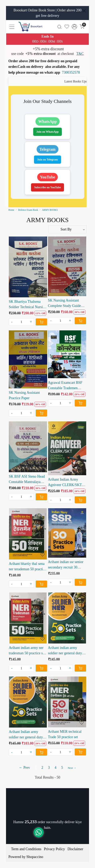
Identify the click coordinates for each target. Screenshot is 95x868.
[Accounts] (74, 27)
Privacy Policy (54, 849)
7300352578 (71, 72)
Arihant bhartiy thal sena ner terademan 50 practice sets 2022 (27, 567)
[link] (59, 27)
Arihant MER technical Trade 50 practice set (65, 734)
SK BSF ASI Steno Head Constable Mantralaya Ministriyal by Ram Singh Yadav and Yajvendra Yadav (28, 480)
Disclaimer (75, 849)
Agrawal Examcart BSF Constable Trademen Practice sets (65, 386)
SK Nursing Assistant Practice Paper (24, 395)
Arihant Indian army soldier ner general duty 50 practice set (26, 735)
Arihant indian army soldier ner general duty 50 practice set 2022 (65, 651)
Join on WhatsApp (48, 132)
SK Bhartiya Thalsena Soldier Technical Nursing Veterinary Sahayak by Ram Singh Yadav (28, 305)
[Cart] (41, 322)
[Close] (84, 11)
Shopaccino (35, 857)
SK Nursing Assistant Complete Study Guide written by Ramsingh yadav (64, 303)
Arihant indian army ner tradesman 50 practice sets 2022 (28, 651)
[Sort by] (68, 229)
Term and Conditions (26, 849)
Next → (72, 768)
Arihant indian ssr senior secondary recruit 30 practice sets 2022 (66, 565)
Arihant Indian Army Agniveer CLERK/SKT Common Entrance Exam (66, 483)
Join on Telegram (47, 160)
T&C (80, 54)
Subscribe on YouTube (48, 187)
